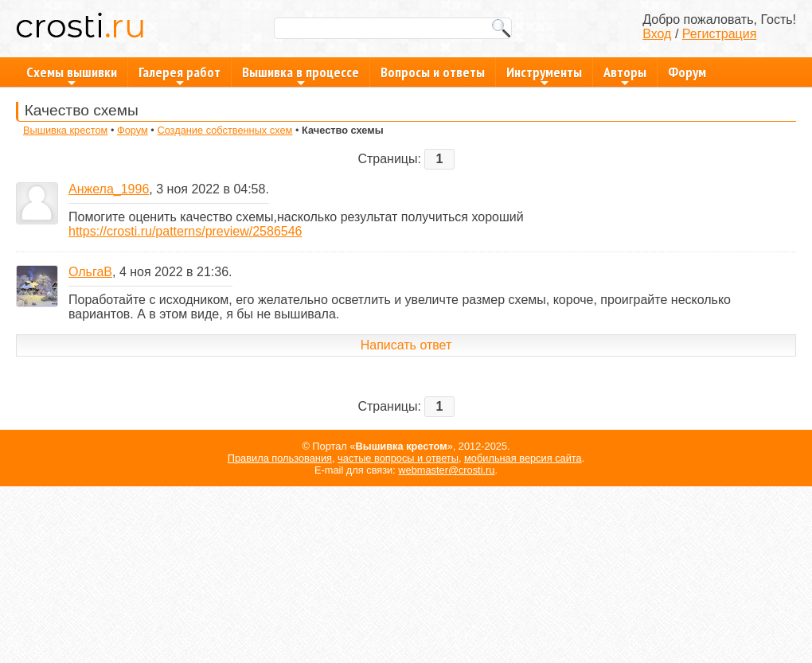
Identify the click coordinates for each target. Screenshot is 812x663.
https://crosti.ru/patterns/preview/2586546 (185, 231)
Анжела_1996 (109, 189)
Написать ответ (406, 345)
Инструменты (544, 75)
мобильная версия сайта (523, 458)
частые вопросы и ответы (398, 458)
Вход (657, 34)
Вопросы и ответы (433, 72)
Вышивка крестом (65, 130)
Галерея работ (180, 75)
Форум (687, 72)
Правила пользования (280, 458)
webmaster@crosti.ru (446, 470)
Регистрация (720, 34)
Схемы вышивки (72, 75)
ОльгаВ (90, 272)
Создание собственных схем (224, 130)
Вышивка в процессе (301, 75)
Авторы (625, 75)
